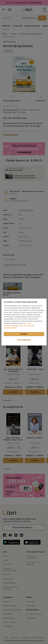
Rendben (24, 334)
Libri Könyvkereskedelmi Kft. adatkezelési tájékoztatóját (19, 326)
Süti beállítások (24, 340)
